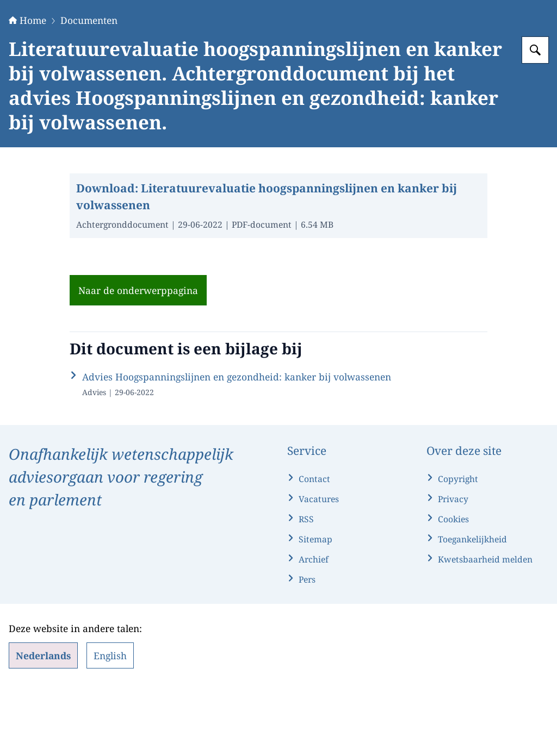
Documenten (89, 88)
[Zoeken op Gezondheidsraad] (535, 118)
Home (27, 88)
